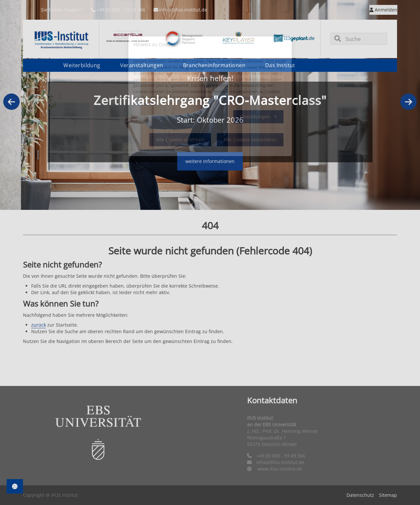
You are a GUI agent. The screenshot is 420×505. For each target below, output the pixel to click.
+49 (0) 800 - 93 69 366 (118, 10)
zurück (39, 325)
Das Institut (280, 65)
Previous (11, 102)
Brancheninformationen (214, 65)
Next (409, 102)
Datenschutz (360, 495)
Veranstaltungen (142, 65)
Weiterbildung (82, 65)
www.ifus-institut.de (280, 469)
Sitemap (388, 495)
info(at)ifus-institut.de (180, 10)
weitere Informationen (210, 161)
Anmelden (383, 10)
